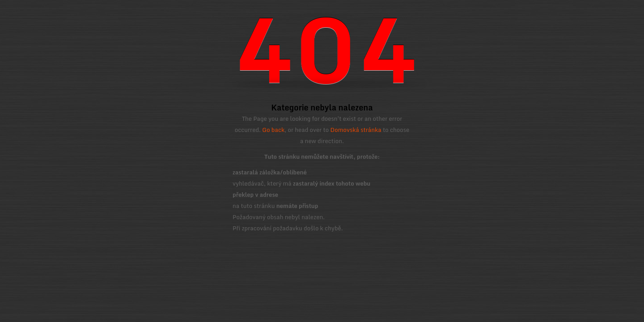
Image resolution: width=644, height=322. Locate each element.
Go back (273, 130)
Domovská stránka (356, 130)
